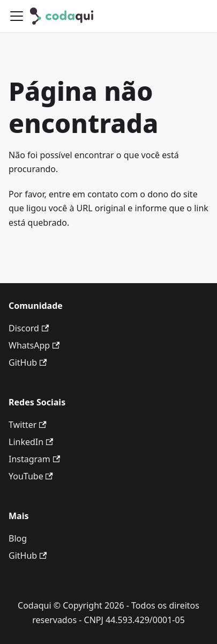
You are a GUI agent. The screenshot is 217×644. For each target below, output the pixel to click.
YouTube (31, 476)
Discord (29, 328)
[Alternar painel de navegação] (17, 16)
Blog (18, 538)
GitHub (28, 362)
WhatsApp (34, 345)
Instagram (34, 459)
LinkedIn (31, 442)
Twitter (28, 425)
